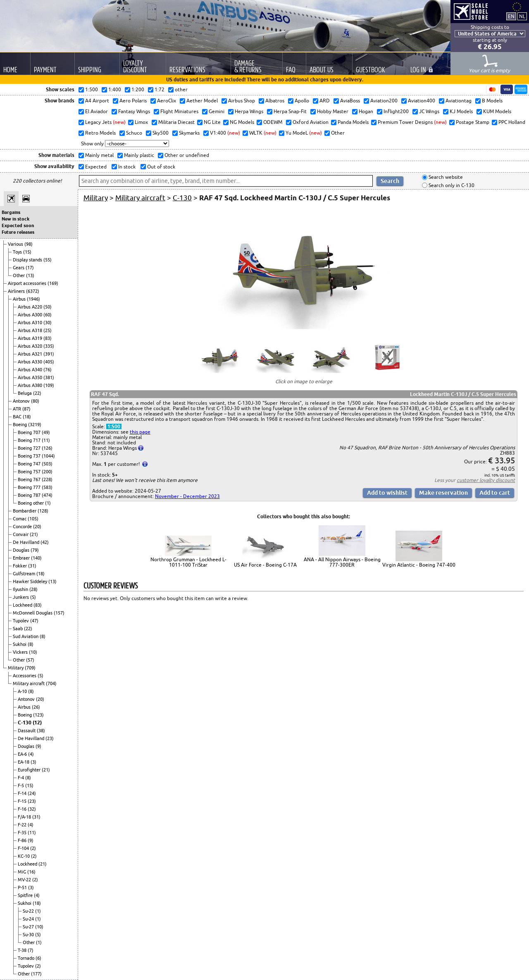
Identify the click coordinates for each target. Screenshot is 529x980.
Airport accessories (28, 283)
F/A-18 (25, 817)
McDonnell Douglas (33, 613)
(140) (36, 558)
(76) (48, 370)
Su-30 (29, 935)
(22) (37, 393)
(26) (36, 707)
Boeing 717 (30, 440)
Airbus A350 (31, 377)
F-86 (23, 840)
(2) (33, 848)
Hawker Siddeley (31, 581)
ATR (18, 409)
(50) (48, 307)
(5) (33, 597)
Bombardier (25, 511)
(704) (51, 683)
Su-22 (29, 911)
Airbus (20, 299)
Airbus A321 (31, 354)
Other (19, 275)
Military (16, 668)
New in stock (15, 219)
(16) (31, 872)
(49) (46, 432)
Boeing (20, 425)
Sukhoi (20, 644)
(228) (47, 479)
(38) (41, 731)
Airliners (17, 291)
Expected (95, 167)
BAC (18, 417)
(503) (47, 464)
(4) (31, 754)
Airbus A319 (31, 338)
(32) (32, 809)
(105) (33, 519)
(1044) (48, 456)
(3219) (35, 425)
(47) (34, 621)
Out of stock (161, 167)
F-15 (23, 801)
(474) (47, 495)
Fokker (20, 566)
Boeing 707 (30, 432)
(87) (26, 409)
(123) (38, 715)
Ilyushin (21, 589)
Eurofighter (30, 770)
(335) (49, 346)
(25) (48, 330)
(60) (48, 315)
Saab (18, 629)
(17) (30, 268)
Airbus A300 (31, 315)
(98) (29, 244)
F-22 (23, 825)
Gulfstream (25, 574)
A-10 (23, 691)
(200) (47, 472)
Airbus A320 (31, 346)
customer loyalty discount (486, 480)
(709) (30, 668)
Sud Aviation (26, 636)
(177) (36, 974)
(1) (48, 503)
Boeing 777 (30, 487)
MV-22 (25, 880)
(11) (46, 440)
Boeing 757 (30, 472)
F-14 (23, 793)
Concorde (23, 527)
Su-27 (29, 927)
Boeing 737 (30, 456)
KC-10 (24, 856)
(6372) (33, 291)
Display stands (28, 260)
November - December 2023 (187, 496)
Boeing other (31, 503)
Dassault (27, 731)
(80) (35, 401)
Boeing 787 (30, 495)
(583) (47, 487)
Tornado (27, 958)
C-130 (25, 723)
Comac (20, 519)
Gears (19, 268)
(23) (50, 738)
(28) (33, 589)
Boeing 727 (30, 448)
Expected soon (18, 225)
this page (140, 432)
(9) (38, 746)
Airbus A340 (31, 370)
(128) (43, 511)
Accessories (25, 676)
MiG (23, 872)
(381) (49, 377)
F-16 (23, 809)
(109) (49, 385)
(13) (30, 275)
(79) (35, 550)
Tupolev (21, 621)
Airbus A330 (31, 362)
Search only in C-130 (451, 185)
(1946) (33, 299)
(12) (37, 723)
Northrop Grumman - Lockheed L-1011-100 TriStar (188, 562)
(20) (37, 527)
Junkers (21, 597)
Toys (18, 252)
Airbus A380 (31, 385)
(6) (38, 958)
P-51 (23, 887)
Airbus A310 (31, 323)
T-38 (23, 950)
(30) (48, 323)
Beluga (25, 393)
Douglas (22, 550)
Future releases (18, 232)
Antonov (22, 401)
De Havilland (27, 542)
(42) (45, 542)
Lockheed (23, 605)
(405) (49, 362)
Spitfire (26, 895)
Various (16, 244)
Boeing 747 (30, 464)
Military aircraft (29, 683)
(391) (49, 354)
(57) (30, 660)
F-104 (24, 848)
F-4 (21, 778)
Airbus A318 (31, 330)
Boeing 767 (30, 479)
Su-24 (29, 919)
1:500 (114, 426)
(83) (48, 338)
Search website (445, 177)
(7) (31, 950)
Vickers (21, 652)
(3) (33, 762)
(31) (32, 566)
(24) (32, 793)
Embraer (22, 558)
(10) (33, 652)
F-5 (21, 785)
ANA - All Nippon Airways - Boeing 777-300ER (342, 562)
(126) (47, 448)
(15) (27, 252)
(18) (27, 417)
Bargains (11, 212)
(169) (53, 283)
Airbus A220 (31, 307)
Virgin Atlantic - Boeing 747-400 (419, 565)
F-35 (23, 833)
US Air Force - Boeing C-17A (265, 565)
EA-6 (23, 754)
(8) (43, 636)
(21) (34, 534)
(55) (48, 260)
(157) (59, 613)
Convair (21, 534)
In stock (126, 167)
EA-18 (24, 762)
